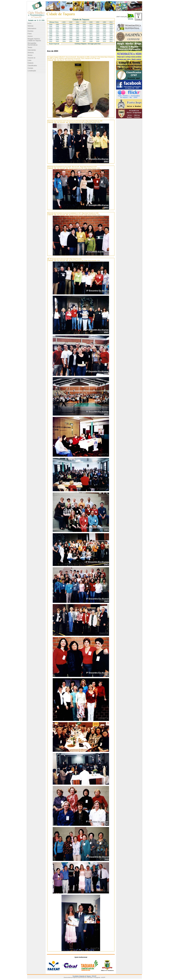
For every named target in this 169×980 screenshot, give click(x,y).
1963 (98, 34)
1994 (64, 40)
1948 (91, 22)
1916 (84, 26)
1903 (98, 25)
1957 (57, 34)
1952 (91, 32)
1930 (84, 28)
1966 (51, 36)
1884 (71, 25)
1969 (71, 36)
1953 (98, 32)
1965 (111, 34)
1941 (84, 30)
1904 (104, 25)
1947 (57, 32)
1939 (71, 30)
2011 (111, 22)
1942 (91, 30)
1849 (51, 25)
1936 (51, 30)
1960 (104, 22)
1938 (64, 30)
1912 (78, 26)
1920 (64, 22)
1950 (98, 22)
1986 (98, 38)
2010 (104, 41)
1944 (104, 30)
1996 (78, 40)
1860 (57, 25)
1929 (84, 22)
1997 (84, 40)
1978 (57, 38)
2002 (51, 41)
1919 (98, 26)
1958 (64, 34)
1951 (84, 32)
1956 (51, 34)
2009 (98, 41)
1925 (57, 28)
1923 (111, 26)
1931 (91, 28)
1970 (78, 36)
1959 (71, 34)
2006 (78, 41)
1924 (51, 28)
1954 (104, 32)
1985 (91, 38)
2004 (64, 41)
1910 (71, 26)
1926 (64, 28)
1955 (111, 32)
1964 (104, 34)
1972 (84, 36)
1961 (77, 22)
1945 (111, 30)
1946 (51, 32)
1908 (57, 26)
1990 (51, 40)
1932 (98, 28)
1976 (111, 36)
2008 (91, 41)
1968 (64, 36)
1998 (91, 40)
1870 (64, 25)
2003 (57, 41)
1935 (111, 28)
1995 (71, 40)
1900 (84, 25)
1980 (64, 38)
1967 (57, 36)
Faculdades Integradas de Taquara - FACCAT (84, 976)
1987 (104, 38)
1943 (98, 30)
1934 (104, 28)
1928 (71, 28)
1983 (84, 38)
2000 (104, 40)
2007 (84, 41)
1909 (64, 26)
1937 (57, 30)
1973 (91, 36)
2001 (111, 40)
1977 (51, 38)
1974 (98, 36)
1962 (91, 34)
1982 (78, 38)
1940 (71, 22)
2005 (71, 41)
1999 (98, 40)
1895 (78, 25)
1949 (71, 32)
